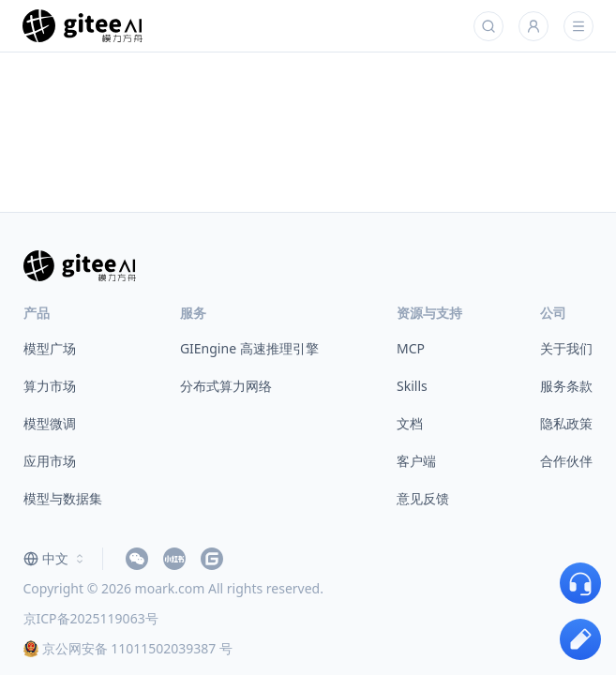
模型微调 (50, 423)
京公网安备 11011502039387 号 (128, 648)
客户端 (416, 461)
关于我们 (566, 348)
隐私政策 (566, 423)
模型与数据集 (63, 498)
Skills (412, 386)
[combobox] (55, 559)
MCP (411, 348)
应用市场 (50, 461)
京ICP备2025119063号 (91, 618)
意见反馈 (423, 498)
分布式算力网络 (226, 386)
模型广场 (50, 348)
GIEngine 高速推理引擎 (249, 348)
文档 (410, 423)
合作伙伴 (566, 461)
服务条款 (566, 386)
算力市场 (50, 386)
